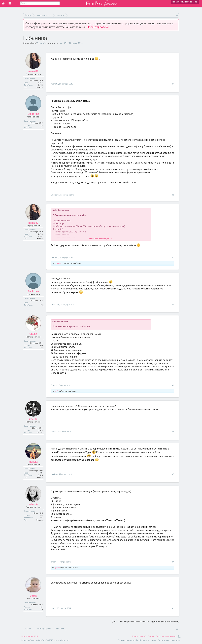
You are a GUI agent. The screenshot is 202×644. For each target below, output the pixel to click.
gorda (57, 568)
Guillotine (33, 114)
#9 (173, 608)
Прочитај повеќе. (98, 27)
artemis (33, 504)
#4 (173, 305)
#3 (173, 258)
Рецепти (41, 43)
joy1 (56, 391)
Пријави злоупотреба (128, 640)
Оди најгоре (171, 636)
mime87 (63, 43)
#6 (173, 432)
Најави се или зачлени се (185, 2)
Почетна (160, 636)
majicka (33, 462)
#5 (173, 385)
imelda (33, 419)
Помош (151, 636)
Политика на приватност (169, 640)
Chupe (33, 334)
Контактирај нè (139, 636)
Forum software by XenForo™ (45, 640)
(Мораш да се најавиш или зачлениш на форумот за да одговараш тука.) (145, 622)
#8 (173, 562)
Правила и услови (148, 640)
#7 (173, 474)
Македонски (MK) (30, 636)
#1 (173, 84)
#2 (173, 195)
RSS (179, 636)
